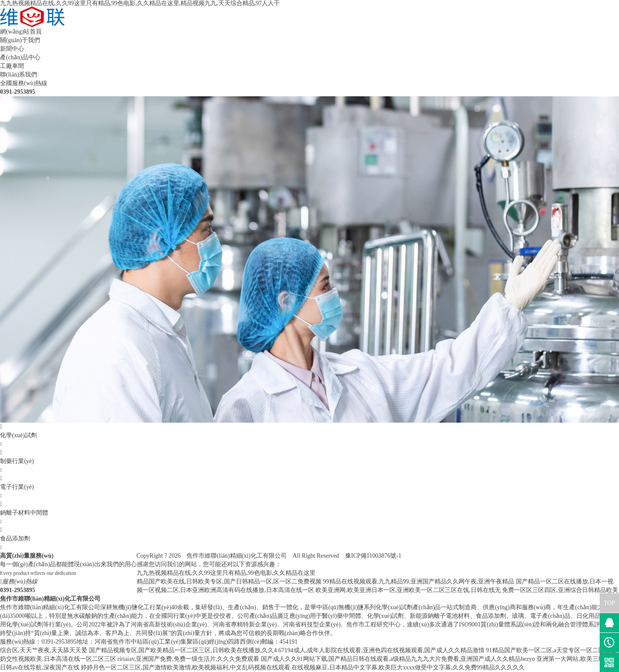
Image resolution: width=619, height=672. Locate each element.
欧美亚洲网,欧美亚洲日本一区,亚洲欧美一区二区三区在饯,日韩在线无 (408, 590)
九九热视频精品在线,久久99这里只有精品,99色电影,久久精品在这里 (226, 573)
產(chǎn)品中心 (20, 57)
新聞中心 (12, 49)
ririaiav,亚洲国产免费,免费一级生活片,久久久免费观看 (188, 659)
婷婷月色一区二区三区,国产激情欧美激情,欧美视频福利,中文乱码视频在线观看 (185, 667)
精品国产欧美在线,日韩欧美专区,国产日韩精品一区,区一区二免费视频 (229, 581)
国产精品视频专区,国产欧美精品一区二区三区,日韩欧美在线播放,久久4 (183, 650)
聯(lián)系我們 (18, 75)
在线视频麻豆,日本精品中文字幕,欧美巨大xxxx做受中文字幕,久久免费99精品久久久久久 (408, 667)
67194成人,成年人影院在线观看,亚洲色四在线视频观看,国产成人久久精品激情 (382, 650)
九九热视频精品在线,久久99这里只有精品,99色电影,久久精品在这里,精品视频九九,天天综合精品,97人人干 (140, 3)
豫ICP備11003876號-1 (373, 556)
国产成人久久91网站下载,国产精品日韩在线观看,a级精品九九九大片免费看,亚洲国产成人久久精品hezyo (398, 659)
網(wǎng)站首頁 (21, 32)
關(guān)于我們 (20, 40)
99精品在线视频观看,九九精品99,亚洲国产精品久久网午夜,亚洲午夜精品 (419, 581)
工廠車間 (12, 66)
